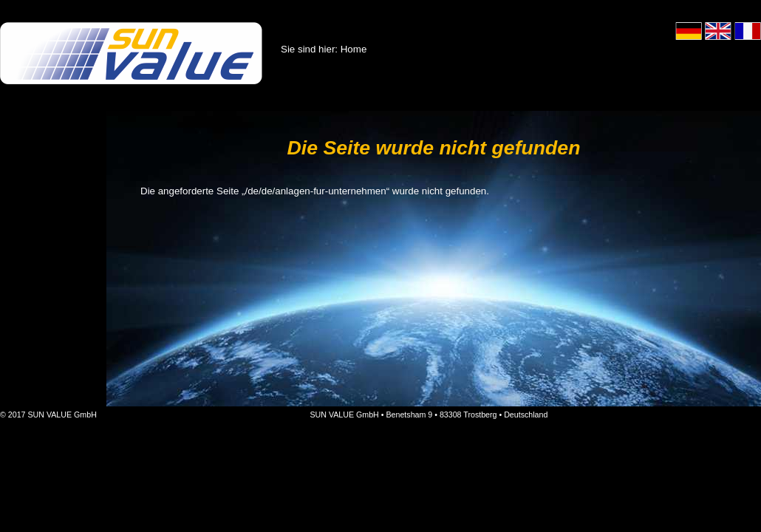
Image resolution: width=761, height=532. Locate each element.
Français (748, 31)
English (718, 31)
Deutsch (689, 31)
